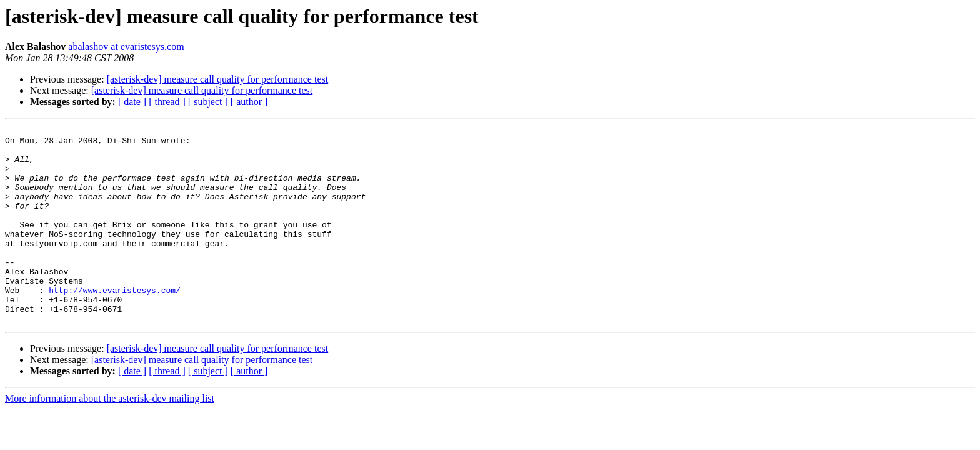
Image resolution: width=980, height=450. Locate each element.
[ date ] (132, 102)
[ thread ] (167, 102)
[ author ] (249, 102)
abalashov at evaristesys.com (126, 47)
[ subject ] (208, 102)
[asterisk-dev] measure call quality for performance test (218, 79)
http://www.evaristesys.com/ (115, 324)
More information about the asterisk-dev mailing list (110, 438)
